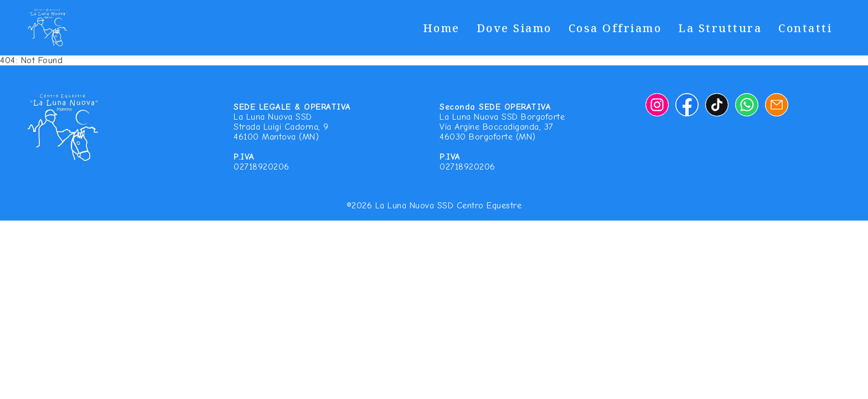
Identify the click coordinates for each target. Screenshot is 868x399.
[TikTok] (717, 105)
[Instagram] (657, 105)
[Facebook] (687, 105)
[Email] (777, 105)
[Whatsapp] (747, 105)
